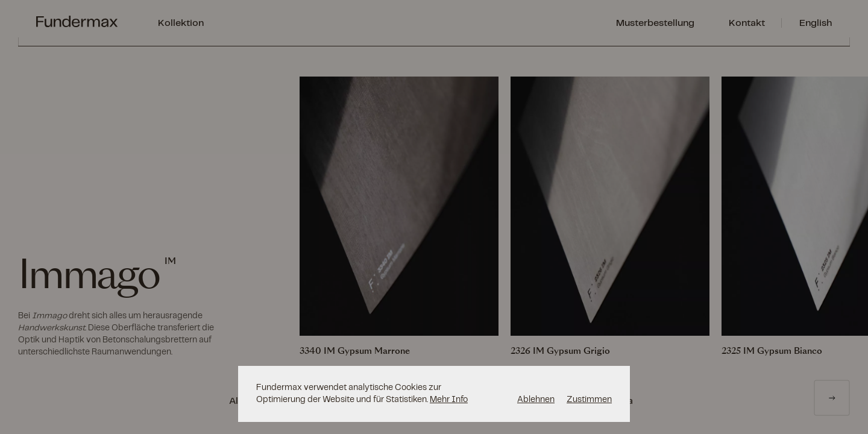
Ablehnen (536, 399)
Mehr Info (449, 399)
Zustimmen (589, 399)
